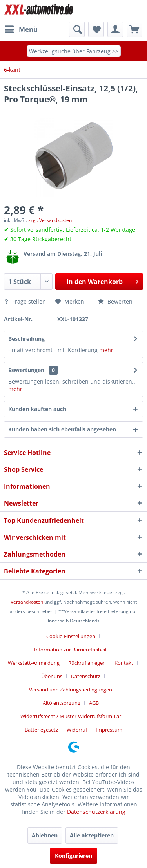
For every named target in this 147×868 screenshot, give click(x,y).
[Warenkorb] (134, 29)
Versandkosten (27, 602)
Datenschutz (86, 676)
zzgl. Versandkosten (50, 220)
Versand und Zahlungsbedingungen (71, 690)
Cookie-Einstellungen (71, 636)
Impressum (109, 730)
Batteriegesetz (41, 730)
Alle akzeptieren (92, 835)
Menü (21, 28)
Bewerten (115, 301)
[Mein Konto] (115, 29)
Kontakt (124, 663)
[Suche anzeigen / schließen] (77, 29)
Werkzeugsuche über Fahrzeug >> (74, 51)
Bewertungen (26, 370)
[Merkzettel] (96, 29)
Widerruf (77, 730)
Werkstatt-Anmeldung (34, 663)
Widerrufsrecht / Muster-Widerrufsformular (71, 716)
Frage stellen (26, 301)
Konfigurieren (73, 856)
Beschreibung (26, 339)
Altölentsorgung (62, 703)
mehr (105, 350)
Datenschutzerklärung (96, 812)
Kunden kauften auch (37, 409)
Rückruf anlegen (87, 663)
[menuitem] (21, 29)
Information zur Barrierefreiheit (71, 650)
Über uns (52, 676)
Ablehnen (45, 835)
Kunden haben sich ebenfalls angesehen (62, 429)
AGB (94, 703)
